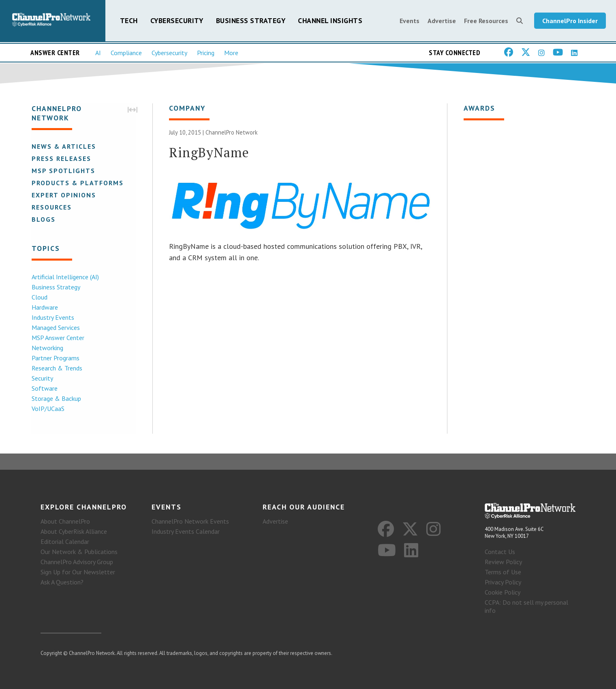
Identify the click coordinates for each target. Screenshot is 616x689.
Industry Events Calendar (186, 531)
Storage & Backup (56, 399)
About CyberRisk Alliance (74, 531)
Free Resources (486, 21)
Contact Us (500, 552)
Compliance (126, 53)
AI (98, 53)
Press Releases (61, 159)
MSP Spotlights (63, 171)
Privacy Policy (503, 582)
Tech (129, 21)
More (231, 53)
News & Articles (63, 147)
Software (44, 389)
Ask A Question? (62, 582)
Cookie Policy (503, 592)
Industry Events (52, 318)
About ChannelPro (65, 521)
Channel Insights (330, 21)
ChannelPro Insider (570, 21)
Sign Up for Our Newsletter (78, 572)
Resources (51, 208)
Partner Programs (55, 358)
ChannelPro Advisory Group (77, 562)
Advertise (442, 21)
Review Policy (503, 562)
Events (410, 21)
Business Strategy (251, 21)
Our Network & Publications (79, 552)
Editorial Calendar (65, 541)
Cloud (39, 297)
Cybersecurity (177, 21)
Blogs (43, 220)
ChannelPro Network (232, 133)
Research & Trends (56, 368)
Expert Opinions (63, 195)
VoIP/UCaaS (47, 409)
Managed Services (55, 328)
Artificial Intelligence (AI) (64, 277)
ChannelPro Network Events (190, 521)
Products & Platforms (77, 183)
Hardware (44, 308)
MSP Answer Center (57, 338)
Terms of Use (503, 572)
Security (42, 379)
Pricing (206, 53)
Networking (47, 348)
